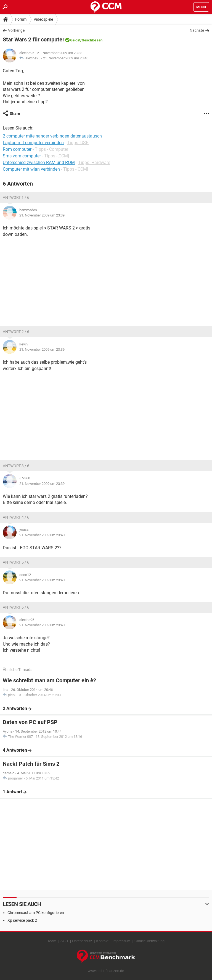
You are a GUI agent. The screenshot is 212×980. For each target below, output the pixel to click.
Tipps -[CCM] (57, 156)
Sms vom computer (22, 156)
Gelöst (75, 40)
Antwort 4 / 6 (16, 517)
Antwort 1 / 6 (16, 197)
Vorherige (16, 30)
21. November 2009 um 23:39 (42, 215)
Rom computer (17, 149)
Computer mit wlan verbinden (31, 169)
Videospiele (43, 19)
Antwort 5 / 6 (16, 562)
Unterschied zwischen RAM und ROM (39, 163)
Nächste (197, 30)
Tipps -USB (78, 143)
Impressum (121, 941)
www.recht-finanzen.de (106, 971)
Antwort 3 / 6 (16, 466)
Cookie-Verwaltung (149, 941)
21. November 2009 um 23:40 (66, 58)
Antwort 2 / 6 (16, 332)
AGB (64, 941)
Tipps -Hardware (94, 163)
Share (15, 113)
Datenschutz (82, 941)
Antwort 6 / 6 (16, 607)
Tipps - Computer (51, 149)
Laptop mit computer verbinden (33, 143)
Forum (21, 19)
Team (52, 941)
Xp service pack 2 (22, 920)
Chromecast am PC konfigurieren (36, 913)
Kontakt (102, 941)
